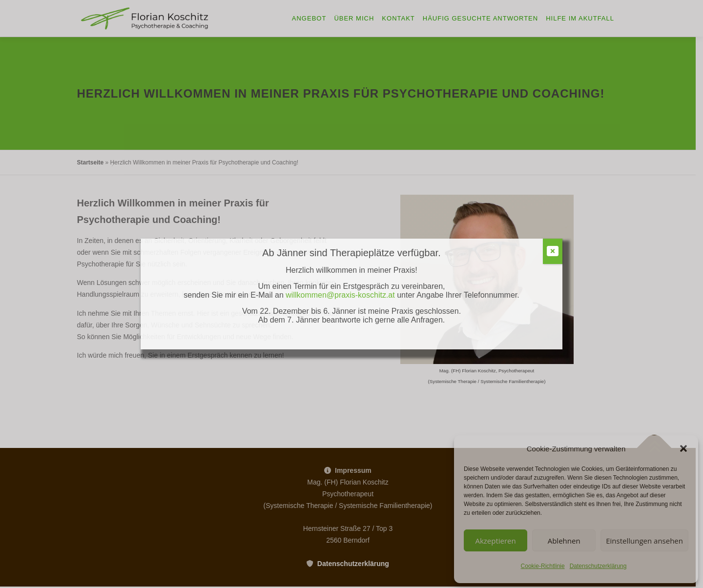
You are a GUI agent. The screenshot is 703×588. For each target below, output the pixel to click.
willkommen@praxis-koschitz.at (341, 295)
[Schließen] (553, 251)
